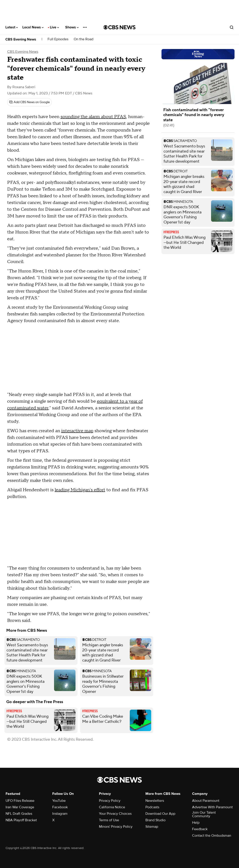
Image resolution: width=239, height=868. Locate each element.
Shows (72, 27)
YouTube (59, 801)
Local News (33, 27)
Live (54, 27)
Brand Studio (155, 820)
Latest (12, 27)
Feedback (200, 829)
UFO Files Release (20, 801)
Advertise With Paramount (212, 807)
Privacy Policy (110, 801)
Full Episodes (58, 39)
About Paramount (206, 801)
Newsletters (155, 801)
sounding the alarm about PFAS (93, 117)
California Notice (112, 807)
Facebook (60, 807)
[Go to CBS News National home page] (120, 27)
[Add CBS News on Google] (29, 102)
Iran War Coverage (20, 807)
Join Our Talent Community (204, 814)
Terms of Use (109, 820)
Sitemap (152, 827)
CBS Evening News (21, 39)
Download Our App (160, 814)
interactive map (77, 431)
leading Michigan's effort (80, 490)
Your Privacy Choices (115, 814)
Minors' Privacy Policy (116, 827)
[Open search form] (232, 27)
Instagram (60, 814)
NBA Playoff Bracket (21, 820)
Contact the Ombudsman (212, 836)
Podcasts (152, 807)
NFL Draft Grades (19, 814)
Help (196, 823)
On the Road (84, 39)
